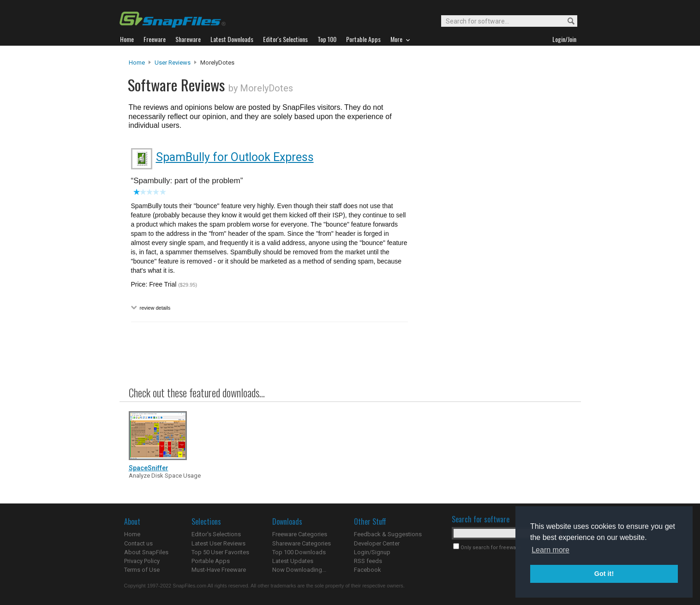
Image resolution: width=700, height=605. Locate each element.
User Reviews (173, 63)
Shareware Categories (302, 543)
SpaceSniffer (149, 468)
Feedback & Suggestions (388, 534)
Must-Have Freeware (219, 570)
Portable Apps (211, 561)
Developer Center (377, 543)
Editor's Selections (216, 534)
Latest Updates (293, 561)
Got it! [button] (604, 574)
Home (137, 63)
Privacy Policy (142, 561)
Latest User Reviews (218, 543)
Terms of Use (142, 570)
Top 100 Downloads (299, 552)
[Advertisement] (493, 246)
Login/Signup (372, 552)
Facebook (368, 570)
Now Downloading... (299, 570)
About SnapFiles (146, 552)
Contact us (138, 543)
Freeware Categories (300, 534)
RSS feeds (368, 561)
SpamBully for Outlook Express (235, 157)
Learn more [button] (550, 550)
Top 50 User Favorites (220, 552)
